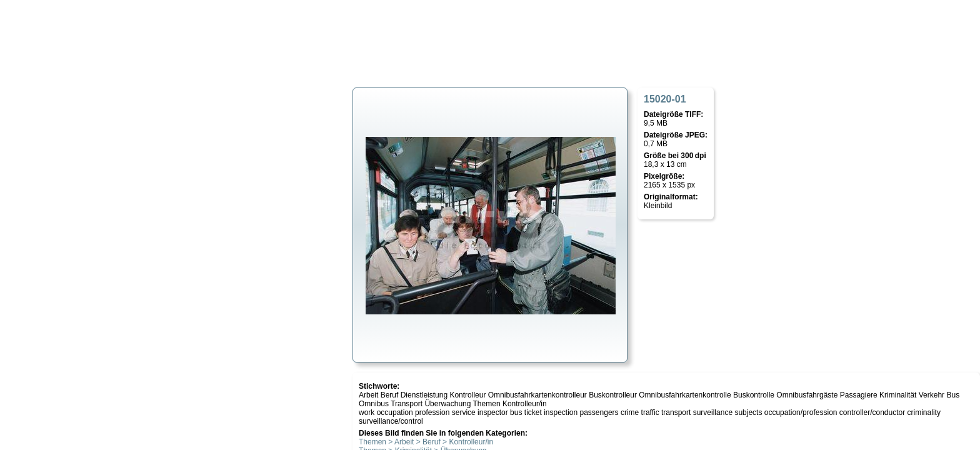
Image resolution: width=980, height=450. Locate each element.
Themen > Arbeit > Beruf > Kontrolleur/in (426, 442)
